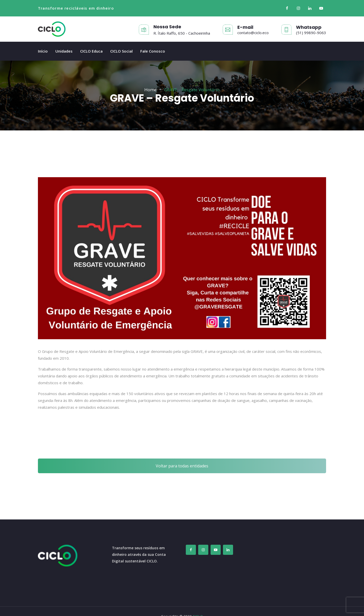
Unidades (64, 51)
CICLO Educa (91, 51)
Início (43, 51)
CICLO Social (121, 51)
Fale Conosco (153, 51)
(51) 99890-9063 (311, 33)
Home (150, 90)
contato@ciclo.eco (253, 33)
